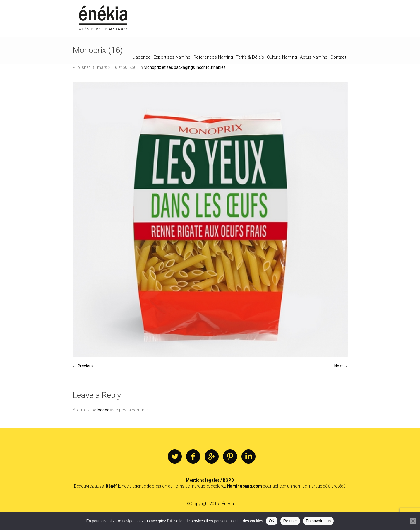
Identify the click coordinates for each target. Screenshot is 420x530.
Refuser (290, 521)
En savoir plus (318, 521)
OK (271, 521)
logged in (105, 410)
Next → (341, 366)
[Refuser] (413, 521)
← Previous (83, 366)
